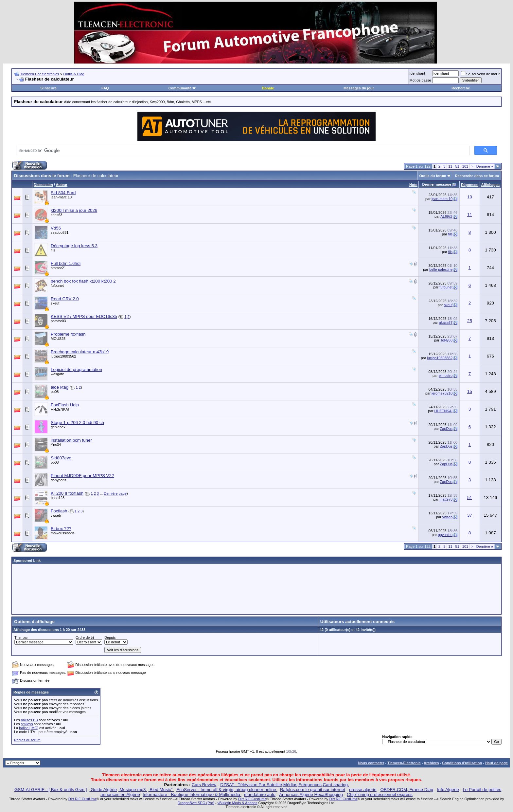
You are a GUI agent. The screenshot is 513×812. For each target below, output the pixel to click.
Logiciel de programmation (76, 369)
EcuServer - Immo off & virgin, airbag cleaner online (227, 790)
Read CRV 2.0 (65, 299)
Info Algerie (448, 790)
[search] (242, 151)
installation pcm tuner (71, 440)
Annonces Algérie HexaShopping (311, 794)
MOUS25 (58, 339)
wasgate (57, 374)
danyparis (59, 480)
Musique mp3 (133, 790)
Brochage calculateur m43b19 (80, 352)
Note (413, 185)
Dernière (485, 166)
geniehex (58, 427)
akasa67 (446, 323)
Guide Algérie (103, 790)
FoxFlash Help (65, 405)
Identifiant (417, 73)
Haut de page (496, 763)
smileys (27, 724)
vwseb (56, 515)
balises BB (29, 720)
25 (470, 321)
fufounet (57, 286)
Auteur (61, 185)
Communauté (182, 88)
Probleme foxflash (68, 334)
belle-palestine (441, 269)
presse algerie (363, 790)
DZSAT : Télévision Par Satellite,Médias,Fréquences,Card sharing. (284, 785)
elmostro (446, 376)
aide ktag (60, 387)
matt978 (446, 499)
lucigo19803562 (63, 356)
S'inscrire (48, 88)
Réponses (470, 185)
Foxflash (59, 511)
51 (457, 166)
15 (470, 391)
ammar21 (58, 268)
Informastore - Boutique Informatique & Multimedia (192, 794)
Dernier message (437, 184)
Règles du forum (27, 740)
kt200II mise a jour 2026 (74, 210)
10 (470, 197)
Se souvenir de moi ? (480, 74)
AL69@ (446, 216)
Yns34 (56, 445)
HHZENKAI (60, 409)
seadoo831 (60, 232)
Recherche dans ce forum (477, 176)
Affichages (490, 185)
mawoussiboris (63, 533)
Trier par (21, 637)
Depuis (110, 637)
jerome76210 (442, 393)
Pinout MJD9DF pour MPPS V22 (82, 476)
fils (450, 234)
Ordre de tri (85, 637)
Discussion (43, 185)
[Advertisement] (256, 589)
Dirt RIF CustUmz (82, 799)
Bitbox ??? (61, 529)
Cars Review (204, 785)
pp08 (55, 392)
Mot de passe (420, 80)
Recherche (461, 88)
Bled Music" (161, 790)
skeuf (55, 303)
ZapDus (446, 429)
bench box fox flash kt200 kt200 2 (83, 281)
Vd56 (56, 228)
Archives (431, 763)
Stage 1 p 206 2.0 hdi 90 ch (77, 423)
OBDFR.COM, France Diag (407, 790)
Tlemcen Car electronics (40, 74)
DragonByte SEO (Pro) (196, 803)
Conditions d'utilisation (462, 763)
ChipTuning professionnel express (380, 794)
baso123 (58, 498)
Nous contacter (371, 763)
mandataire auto (260, 794)
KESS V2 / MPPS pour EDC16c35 (84, 316)
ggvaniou (445, 535)
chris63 (56, 215)
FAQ (105, 88)
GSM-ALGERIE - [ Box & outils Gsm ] (51, 790)
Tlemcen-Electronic (404, 763)
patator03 (58, 321)
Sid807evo (61, 458)
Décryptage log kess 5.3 (74, 246)
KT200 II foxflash (67, 493)
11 (450, 166)
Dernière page (115, 493)
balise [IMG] (29, 728)
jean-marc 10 (61, 197)
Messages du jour (359, 88)
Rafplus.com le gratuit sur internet (313, 790)
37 (470, 515)
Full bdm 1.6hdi (66, 263)
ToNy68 (446, 340)
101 (465, 166)
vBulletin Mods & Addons (238, 803)
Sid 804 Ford (63, 193)
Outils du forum (433, 176)
